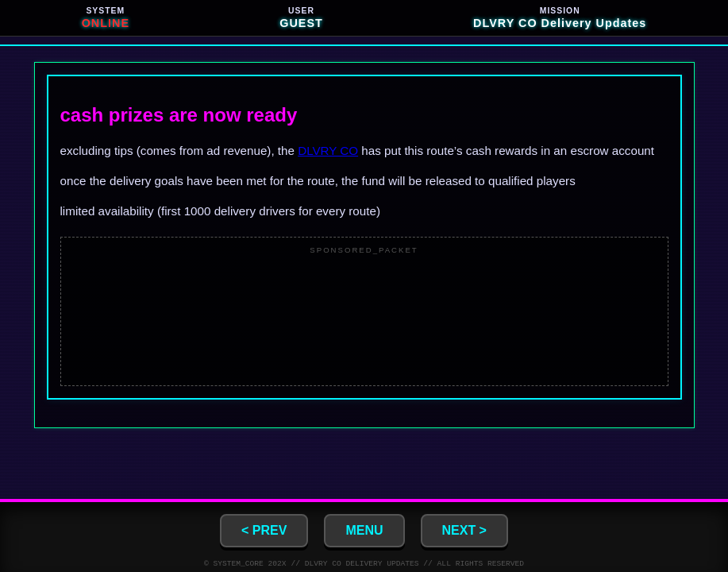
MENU (364, 529)
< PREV (264, 529)
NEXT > (464, 529)
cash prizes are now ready (179, 115)
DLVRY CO (328, 151)
